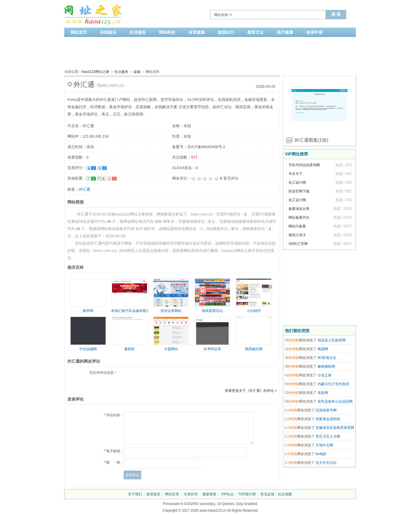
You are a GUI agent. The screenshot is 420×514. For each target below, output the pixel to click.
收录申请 (314, 32)
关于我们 (135, 494)
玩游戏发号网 (326, 410)
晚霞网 (323, 349)
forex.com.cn (111, 85)
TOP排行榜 (247, 494)
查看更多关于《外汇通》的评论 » (251, 391)
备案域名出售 (299, 209)
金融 (137, 72)
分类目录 (191, 494)
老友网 (323, 393)
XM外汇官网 (298, 244)
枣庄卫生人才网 (328, 436)
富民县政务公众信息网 (335, 401)
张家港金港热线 (328, 419)
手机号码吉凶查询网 (304, 165)
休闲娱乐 (108, 32)
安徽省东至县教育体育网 (335, 428)
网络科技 (167, 32)
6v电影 (321, 454)
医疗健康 (285, 32)
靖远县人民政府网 (332, 340)
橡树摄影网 (326, 366)
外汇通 (84, 189)
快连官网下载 (299, 191)
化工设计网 (297, 183)
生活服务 (138, 32)
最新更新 (209, 494)
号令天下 (295, 174)
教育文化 (256, 32)
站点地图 (285, 494)
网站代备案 (297, 226)
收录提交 (153, 494)
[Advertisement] (210, 52)
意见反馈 (267, 494)
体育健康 (197, 32)
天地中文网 (324, 445)
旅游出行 (226, 32)
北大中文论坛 (326, 463)
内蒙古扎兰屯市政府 (333, 384)
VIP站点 (227, 494)
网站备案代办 (299, 217)
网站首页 (79, 32)
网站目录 (172, 494)
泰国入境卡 (297, 235)
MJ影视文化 (327, 358)
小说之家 (325, 375)
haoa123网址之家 (96, 72)
